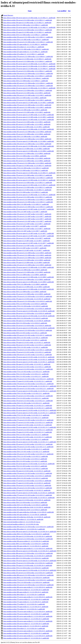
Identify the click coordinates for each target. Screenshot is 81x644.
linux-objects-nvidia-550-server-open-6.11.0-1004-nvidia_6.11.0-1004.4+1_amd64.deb (29, 66)
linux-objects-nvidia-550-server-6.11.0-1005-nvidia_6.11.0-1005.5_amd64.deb (27, 93)
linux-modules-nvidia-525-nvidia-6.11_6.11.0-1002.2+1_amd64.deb (24, 54)
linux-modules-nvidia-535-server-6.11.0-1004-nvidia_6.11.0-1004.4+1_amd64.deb (28, 86)
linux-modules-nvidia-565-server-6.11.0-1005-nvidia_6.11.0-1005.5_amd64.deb (27, 107)
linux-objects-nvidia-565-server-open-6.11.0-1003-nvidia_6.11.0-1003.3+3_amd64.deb (29, 180)
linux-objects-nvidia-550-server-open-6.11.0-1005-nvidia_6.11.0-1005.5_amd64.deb (29, 120)
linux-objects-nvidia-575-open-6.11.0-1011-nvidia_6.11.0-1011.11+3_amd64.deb (28, 425)
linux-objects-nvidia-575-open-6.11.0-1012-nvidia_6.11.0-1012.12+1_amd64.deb (28, 381)
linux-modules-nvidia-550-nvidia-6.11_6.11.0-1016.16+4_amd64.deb (24, 628)
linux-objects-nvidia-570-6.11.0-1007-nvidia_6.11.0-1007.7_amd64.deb (25, 226)
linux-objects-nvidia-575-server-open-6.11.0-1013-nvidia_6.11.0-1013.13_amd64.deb (29, 493)
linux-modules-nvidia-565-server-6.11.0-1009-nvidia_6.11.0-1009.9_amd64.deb (27, 253)
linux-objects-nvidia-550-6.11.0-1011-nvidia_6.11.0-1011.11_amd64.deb (25, 333)
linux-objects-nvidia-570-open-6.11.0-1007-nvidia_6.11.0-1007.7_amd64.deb (26, 241)
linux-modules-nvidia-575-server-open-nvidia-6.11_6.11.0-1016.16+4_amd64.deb (28, 597)
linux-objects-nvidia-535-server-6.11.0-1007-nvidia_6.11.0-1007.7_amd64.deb (27, 246)
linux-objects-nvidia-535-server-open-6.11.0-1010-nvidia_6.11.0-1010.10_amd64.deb (29, 328)
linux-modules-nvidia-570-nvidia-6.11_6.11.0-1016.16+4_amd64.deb (24, 609)
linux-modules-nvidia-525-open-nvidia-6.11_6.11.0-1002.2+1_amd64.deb (25, 52)
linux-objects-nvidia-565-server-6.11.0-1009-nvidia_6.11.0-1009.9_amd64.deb (27, 279)
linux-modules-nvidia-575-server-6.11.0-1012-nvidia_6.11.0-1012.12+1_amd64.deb (28, 379)
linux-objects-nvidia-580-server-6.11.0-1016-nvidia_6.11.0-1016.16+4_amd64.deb (28, 553)
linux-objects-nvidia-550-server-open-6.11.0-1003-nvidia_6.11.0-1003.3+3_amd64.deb (29, 185)
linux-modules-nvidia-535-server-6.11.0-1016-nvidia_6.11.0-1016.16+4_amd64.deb (28, 585)
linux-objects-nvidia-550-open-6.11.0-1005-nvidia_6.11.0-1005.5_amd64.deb (26, 127)
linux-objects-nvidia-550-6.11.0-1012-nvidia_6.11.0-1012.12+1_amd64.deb (26, 376)
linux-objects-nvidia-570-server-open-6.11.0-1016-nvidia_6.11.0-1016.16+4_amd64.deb (30, 561)
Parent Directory (8, 15)
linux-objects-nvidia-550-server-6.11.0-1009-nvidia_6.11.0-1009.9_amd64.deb (27, 260)
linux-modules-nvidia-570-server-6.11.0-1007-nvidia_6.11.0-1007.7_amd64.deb (27, 216)
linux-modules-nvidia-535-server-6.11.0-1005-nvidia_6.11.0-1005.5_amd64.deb (27, 100)
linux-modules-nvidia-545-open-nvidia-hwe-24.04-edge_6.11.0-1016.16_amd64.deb (29, 512)
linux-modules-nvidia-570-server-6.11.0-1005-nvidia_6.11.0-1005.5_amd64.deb (27, 105)
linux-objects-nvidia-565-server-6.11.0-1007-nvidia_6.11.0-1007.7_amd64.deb (27, 229)
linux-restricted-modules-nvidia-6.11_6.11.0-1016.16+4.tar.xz (22, 522)
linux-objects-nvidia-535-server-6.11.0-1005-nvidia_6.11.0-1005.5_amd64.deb (27, 112)
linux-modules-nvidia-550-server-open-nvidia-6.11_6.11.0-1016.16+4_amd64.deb (28, 621)
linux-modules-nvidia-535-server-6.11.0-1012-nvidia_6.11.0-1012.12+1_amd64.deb (28, 389)
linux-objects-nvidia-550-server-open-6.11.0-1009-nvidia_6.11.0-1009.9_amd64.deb (29, 282)
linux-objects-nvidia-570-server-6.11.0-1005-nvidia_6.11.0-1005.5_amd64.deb (27, 122)
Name (30, 11)
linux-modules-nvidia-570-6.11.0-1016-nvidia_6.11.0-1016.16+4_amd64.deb (26, 582)
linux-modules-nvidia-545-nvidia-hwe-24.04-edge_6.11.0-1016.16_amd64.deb (27, 517)
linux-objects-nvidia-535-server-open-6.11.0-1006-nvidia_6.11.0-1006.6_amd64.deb (29, 129)
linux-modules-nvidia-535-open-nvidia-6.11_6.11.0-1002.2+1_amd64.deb (25, 44)
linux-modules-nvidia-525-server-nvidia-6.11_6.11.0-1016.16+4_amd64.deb (26, 638)
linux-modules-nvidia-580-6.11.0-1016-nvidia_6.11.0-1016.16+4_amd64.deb (26, 578)
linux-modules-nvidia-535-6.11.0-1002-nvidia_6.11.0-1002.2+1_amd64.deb (26, 49)
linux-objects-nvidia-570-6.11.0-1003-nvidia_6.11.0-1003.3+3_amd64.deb (26, 170)
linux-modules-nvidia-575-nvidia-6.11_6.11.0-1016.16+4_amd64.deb (24, 604)
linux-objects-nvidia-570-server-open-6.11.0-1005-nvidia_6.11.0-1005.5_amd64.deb (29, 115)
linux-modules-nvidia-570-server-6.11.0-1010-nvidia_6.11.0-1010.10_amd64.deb (28, 296)
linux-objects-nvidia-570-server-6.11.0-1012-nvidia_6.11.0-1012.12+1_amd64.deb (28, 401)
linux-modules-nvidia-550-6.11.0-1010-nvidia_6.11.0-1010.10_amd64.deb (26, 318)
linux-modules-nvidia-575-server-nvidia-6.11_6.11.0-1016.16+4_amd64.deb (26, 599)
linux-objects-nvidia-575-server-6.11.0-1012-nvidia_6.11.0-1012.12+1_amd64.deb (28, 396)
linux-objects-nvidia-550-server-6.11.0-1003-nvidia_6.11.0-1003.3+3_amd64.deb (28, 187)
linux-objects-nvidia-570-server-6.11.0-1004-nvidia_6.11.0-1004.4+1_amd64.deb (28, 90)
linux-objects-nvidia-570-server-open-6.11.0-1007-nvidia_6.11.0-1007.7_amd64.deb (29, 236)
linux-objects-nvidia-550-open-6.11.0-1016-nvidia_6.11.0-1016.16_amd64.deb (27, 500)
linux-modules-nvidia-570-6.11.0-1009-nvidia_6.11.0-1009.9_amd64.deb (25, 284)
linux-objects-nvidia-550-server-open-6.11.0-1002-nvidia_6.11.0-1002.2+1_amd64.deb (29, 18)
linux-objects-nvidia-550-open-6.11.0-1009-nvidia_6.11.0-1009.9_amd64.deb (26, 287)
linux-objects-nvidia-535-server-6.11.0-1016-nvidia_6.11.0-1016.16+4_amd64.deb (28, 573)
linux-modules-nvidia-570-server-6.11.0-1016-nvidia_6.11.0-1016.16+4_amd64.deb (28, 580)
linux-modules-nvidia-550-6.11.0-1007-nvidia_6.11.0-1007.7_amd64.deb (25, 231)
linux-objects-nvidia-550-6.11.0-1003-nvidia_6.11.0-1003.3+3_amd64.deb (26, 192)
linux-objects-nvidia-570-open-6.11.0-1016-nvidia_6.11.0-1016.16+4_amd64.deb (28, 565)
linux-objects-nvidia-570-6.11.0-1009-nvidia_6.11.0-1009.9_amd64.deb (25, 275)
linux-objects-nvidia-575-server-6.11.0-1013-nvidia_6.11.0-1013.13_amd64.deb (27, 481)
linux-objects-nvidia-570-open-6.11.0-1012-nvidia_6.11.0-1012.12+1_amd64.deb (28, 406)
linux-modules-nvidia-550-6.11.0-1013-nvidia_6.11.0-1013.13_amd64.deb (26, 478)
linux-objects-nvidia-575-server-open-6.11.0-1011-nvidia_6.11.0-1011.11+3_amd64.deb (30, 413)
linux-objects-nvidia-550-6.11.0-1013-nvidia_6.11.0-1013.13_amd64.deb (25, 461)
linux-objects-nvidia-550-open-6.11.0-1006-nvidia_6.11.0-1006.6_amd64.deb (26, 149)
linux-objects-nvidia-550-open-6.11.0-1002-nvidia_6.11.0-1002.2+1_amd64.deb (27, 23)
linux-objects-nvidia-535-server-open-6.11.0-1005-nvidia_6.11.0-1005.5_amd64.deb (29, 103)
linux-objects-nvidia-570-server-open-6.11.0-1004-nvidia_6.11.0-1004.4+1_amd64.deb (29, 69)
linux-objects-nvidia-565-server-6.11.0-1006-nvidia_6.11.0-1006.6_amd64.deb (27, 161)
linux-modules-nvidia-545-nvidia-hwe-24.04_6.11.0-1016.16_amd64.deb (25, 510)
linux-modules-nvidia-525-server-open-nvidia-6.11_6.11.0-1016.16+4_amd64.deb (28, 636)
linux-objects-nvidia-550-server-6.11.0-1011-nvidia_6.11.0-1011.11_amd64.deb (27, 345)
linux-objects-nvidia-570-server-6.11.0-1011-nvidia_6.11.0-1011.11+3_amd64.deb (28, 430)
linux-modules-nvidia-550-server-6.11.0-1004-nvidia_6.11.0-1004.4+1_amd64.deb (28, 73)
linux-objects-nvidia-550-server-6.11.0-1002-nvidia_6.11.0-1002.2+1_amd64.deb (28, 20)
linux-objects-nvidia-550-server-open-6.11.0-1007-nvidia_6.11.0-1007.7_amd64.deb (29, 233)
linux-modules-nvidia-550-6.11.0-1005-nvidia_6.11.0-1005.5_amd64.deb (25, 110)
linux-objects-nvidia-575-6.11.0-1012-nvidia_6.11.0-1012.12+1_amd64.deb (26, 398)
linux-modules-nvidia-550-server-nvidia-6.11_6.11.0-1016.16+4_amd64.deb (26, 624)
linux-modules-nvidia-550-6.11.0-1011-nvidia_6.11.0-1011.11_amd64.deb (25, 338)
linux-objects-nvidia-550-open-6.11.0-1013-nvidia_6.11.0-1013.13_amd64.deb (27, 471)
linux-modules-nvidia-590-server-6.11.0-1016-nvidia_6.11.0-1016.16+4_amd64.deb (28, 527)
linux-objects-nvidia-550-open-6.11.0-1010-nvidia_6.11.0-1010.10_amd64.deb (27, 321)
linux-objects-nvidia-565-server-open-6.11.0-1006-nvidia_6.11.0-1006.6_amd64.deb (29, 146)
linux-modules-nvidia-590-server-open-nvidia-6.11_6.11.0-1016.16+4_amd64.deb (28, 549)
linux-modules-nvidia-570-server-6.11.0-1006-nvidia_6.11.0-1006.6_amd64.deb (27, 163)
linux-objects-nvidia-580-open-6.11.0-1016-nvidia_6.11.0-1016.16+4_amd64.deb (28, 556)
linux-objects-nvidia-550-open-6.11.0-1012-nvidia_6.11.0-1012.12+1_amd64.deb (28, 408)
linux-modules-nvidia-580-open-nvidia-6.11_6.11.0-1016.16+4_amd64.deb (26, 592)
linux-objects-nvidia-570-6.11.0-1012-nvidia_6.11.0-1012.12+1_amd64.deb (26, 374)
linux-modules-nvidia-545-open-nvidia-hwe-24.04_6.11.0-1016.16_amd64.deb (27, 507)
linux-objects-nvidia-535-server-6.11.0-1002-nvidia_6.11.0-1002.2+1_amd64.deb (28, 30)
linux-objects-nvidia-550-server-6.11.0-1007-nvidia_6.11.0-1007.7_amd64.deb (27, 238)
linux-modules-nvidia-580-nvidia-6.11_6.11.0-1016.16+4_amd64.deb (24, 595)
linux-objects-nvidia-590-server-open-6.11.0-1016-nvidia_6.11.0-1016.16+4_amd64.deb (30, 532)
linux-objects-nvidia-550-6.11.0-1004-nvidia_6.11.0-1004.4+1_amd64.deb (26, 81)
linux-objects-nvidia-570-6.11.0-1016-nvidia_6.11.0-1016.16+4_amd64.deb (26, 568)
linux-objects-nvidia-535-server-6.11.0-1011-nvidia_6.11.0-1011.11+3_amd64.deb (28, 444)
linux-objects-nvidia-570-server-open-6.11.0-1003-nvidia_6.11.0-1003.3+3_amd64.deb (29, 173)
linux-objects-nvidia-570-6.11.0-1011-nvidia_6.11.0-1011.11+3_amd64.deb (26, 435)
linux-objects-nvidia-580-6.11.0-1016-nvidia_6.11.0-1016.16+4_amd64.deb (26, 558)
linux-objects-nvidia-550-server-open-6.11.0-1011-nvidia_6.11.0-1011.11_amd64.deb (29, 362)
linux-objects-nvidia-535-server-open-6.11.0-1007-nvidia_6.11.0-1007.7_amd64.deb (29, 209)
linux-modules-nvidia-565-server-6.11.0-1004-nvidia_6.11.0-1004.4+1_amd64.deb (28, 83)
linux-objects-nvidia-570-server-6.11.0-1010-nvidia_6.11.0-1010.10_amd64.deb (27, 309)
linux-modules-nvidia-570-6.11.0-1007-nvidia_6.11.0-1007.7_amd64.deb (25, 212)
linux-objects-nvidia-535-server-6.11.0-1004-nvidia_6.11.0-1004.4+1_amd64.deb (28, 71)
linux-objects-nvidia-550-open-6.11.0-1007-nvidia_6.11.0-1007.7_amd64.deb (26, 250)
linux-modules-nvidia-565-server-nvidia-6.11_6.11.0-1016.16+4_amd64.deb (26, 619)
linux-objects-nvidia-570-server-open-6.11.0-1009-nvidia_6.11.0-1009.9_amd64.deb (29, 267)
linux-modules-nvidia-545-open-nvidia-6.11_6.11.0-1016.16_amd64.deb (25, 515)
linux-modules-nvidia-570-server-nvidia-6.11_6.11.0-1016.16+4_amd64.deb (26, 614)
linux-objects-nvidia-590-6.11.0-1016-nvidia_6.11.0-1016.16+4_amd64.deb (26, 544)
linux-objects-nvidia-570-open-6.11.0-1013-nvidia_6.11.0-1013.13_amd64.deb (27, 490)
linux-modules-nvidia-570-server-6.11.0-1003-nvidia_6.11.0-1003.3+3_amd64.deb (28, 178)
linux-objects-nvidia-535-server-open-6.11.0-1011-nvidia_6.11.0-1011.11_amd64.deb (29, 359)
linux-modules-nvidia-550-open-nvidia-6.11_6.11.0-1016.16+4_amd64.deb (26, 626)
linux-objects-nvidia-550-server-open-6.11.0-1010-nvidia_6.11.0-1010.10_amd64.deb (29, 316)
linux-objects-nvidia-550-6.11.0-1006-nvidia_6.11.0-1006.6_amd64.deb (25, 156)
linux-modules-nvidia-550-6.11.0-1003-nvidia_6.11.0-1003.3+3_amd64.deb (26, 204)
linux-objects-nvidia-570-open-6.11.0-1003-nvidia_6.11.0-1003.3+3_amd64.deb (27, 166)
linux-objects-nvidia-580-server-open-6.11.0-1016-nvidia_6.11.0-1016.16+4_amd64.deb (30, 551)
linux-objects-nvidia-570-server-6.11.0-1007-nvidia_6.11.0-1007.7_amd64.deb (27, 224)
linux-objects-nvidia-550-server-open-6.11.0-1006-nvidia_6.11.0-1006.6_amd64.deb (29, 151)
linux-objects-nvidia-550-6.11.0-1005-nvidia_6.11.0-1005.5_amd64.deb (25, 98)
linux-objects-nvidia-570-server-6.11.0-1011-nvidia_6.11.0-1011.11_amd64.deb (27, 352)
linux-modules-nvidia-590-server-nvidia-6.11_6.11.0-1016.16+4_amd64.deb (26, 541)
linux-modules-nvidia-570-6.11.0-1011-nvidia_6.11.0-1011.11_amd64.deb (25, 347)
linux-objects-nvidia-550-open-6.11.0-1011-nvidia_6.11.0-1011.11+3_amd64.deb (28, 437)
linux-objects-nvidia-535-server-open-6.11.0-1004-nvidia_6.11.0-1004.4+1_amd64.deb (29, 88)
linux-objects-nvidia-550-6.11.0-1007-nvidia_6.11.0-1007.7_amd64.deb (25, 248)
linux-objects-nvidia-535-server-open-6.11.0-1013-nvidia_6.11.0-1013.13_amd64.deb (29, 464)
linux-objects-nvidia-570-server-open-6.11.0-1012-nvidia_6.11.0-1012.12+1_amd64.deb (30, 386)
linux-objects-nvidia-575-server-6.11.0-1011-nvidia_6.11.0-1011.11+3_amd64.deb (28, 422)
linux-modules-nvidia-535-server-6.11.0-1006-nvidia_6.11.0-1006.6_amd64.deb (27, 139)
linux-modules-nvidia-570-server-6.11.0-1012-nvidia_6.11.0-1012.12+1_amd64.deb (28, 384)
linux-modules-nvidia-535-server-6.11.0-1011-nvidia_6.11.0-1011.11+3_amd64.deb (28, 454)
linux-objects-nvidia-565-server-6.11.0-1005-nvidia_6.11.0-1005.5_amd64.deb (27, 124)
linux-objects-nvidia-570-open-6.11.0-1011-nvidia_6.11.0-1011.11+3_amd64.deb (28, 432)
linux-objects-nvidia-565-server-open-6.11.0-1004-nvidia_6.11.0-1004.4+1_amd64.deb (29, 64)
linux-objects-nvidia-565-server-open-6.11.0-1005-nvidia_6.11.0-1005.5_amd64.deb (29, 117)
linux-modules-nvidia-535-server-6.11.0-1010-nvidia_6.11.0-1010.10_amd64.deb (28, 330)
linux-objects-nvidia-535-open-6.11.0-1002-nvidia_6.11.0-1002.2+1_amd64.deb (27, 32)
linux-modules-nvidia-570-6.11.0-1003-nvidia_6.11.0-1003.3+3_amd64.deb (26, 168)
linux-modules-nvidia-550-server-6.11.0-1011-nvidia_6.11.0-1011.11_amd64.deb (28, 355)
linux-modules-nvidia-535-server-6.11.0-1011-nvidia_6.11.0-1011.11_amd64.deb (28, 335)
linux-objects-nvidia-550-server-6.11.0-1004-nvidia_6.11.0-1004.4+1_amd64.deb (28, 76)
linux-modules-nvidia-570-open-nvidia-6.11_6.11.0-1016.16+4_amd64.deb (26, 607)
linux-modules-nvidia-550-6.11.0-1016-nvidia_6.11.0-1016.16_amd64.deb (26, 505)
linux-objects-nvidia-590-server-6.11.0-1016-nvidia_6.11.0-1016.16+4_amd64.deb (28, 539)
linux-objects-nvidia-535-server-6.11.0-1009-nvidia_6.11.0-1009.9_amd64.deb (27, 294)
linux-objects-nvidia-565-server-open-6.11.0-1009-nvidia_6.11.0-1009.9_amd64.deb (29, 277)
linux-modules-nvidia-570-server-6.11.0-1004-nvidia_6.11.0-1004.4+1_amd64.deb (28, 57)
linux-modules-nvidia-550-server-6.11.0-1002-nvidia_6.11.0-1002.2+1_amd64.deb (28, 37)
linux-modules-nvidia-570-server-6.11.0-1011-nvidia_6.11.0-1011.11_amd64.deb (28, 350)
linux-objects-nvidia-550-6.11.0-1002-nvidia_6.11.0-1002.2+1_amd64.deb (26, 25)
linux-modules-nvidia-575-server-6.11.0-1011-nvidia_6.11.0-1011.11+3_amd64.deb (28, 420)
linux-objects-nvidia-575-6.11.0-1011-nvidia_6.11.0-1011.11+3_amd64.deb (26, 418)
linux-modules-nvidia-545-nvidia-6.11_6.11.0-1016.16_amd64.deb (23, 519)
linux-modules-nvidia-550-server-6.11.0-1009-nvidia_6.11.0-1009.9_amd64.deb (27, 258)
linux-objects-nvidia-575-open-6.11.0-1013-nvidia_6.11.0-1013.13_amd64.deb (27, 483)
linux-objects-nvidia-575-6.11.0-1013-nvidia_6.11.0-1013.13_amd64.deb (25, 459)
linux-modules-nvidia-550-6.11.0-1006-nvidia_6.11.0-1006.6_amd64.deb (25, 137)
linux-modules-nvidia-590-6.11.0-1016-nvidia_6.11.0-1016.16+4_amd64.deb (26, 534)
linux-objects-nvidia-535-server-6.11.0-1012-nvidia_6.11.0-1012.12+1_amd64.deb (28, 369)
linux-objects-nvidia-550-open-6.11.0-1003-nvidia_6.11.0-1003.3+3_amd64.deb (27, 190)
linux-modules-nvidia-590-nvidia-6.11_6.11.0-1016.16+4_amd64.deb (24, 529)
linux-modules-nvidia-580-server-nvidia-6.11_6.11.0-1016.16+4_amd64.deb (26, 590)
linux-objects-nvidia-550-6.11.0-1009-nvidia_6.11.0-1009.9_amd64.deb (25, 292)
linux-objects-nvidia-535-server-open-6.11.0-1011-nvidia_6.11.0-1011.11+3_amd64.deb (30, 442)
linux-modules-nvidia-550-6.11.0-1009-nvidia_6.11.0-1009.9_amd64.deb (25, 270)
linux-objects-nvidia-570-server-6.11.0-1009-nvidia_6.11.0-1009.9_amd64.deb (27, 272)
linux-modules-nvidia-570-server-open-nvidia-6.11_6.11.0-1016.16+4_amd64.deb (28, 612)
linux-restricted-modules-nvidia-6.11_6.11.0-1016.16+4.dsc (21, 524)
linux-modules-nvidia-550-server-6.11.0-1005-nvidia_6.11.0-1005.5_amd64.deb (27, 95)
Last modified (62, 11)
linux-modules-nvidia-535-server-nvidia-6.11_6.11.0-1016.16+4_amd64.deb (26, 633)
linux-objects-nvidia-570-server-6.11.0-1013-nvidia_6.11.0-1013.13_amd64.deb (27, 485)
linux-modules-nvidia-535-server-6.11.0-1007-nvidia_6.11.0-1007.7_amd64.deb (27, 214)
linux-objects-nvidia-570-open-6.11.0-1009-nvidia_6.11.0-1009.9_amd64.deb (26, 263)
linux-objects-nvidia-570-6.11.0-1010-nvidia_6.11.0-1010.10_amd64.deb (25, 304)
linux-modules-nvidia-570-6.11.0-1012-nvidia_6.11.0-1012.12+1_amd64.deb (26, 393)
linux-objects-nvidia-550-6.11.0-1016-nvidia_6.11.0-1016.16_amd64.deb (25, 502)
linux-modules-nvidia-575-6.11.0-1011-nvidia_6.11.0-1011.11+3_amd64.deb (26, 415)
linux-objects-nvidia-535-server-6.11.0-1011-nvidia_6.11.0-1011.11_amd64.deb (27, 367)
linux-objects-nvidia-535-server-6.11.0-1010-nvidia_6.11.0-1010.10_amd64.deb (27, 326)
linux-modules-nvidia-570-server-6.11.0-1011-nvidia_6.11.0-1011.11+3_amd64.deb (28, 447)
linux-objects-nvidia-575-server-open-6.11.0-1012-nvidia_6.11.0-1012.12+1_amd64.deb (30, 391)
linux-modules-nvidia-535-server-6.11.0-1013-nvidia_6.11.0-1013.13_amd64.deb (28, 488)
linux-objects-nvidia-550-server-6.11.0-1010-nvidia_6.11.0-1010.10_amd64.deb (27, 313)
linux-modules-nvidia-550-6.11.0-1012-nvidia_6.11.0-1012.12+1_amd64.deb (26, 403)
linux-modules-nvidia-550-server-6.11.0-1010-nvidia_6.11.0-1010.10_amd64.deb (28, 301)
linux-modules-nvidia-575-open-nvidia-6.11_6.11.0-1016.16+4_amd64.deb (26, 602)
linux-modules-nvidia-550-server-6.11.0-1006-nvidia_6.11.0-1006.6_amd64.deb (27, 144)
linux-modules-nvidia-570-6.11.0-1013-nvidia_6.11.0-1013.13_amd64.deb (26, 456)
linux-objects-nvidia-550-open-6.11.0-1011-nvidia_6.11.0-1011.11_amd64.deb (27, 364)
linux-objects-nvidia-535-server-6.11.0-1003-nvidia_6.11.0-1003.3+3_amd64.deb (28, 197)
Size (69, 11)
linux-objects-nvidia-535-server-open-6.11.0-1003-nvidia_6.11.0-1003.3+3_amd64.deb (29, 195)
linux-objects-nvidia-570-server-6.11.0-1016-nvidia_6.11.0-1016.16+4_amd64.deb (28, 563)
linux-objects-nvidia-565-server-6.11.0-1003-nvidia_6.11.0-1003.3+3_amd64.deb (28, 183)
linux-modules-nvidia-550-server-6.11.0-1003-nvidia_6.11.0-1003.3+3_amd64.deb (28, 202)
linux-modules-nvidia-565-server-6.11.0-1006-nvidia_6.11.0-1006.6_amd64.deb (27, 132)
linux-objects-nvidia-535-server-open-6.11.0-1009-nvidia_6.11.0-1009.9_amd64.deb (29, 289)
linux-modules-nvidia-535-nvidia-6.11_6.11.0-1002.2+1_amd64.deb (24, 47)
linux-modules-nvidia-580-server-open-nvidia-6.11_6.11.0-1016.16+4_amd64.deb (28, 587)
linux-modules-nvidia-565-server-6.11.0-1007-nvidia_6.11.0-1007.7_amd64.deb (27, 219)
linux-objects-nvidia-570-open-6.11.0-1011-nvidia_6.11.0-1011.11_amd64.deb (27, 343)
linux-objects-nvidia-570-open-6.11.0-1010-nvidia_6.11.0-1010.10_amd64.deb (27, 299)
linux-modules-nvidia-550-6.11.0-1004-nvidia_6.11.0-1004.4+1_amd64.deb (26, 78)
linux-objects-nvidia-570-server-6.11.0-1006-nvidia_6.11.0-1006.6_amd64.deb (27, 158)
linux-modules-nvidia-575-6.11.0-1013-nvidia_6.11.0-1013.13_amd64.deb (26, 469)
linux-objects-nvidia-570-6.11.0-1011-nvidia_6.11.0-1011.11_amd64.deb (25, 340)
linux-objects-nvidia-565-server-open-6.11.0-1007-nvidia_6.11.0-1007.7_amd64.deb (29, 243)
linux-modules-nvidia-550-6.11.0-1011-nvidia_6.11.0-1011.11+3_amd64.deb (26, 452)
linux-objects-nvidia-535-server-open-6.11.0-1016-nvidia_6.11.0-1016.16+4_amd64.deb (30, 570)
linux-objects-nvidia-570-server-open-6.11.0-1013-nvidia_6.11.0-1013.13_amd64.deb (29, 498)
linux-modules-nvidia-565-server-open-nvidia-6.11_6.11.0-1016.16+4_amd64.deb (28, 616)
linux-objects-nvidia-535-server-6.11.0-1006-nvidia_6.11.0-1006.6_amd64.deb (27, 134)
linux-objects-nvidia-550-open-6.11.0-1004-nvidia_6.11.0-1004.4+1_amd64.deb (27, 59)
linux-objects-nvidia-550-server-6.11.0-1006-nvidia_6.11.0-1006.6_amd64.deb (27, 153)
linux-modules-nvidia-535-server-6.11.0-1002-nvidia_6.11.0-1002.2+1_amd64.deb (28, 42)
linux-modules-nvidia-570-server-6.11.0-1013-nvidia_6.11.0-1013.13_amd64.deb (28, 473)
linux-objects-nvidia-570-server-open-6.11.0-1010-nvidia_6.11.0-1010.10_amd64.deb (29, 311)
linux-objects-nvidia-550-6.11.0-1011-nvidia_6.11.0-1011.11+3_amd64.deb (26, 439)
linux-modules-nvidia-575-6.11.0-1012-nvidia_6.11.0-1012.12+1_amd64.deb (26, 372)
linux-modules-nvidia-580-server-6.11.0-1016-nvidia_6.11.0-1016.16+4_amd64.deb (28, 575)
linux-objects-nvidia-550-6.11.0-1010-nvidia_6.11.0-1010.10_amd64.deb (25, 323)
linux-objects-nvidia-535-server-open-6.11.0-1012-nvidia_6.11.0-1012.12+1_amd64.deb (30, 410)
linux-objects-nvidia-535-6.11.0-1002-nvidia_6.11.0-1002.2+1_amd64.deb (26, 35)
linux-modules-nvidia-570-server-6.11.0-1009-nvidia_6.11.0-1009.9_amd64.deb (27, 255)
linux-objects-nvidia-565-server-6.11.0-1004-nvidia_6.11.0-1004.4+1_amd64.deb (28, 61)
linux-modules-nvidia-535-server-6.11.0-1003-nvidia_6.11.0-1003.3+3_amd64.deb (28, 207)
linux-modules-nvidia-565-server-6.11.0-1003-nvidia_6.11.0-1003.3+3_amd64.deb (28, 200)
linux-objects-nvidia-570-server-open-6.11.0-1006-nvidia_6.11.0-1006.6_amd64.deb (29, 141)
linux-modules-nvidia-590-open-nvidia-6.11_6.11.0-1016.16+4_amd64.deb (26, 546)
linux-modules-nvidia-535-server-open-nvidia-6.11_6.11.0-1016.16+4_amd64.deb (28, 631)
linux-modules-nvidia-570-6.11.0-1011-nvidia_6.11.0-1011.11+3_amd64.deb (26, 449)
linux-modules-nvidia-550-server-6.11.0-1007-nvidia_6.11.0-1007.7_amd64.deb (27, 221)
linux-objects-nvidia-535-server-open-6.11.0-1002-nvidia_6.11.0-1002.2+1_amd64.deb (29, 27)
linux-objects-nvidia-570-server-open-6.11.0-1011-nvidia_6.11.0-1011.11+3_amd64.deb (30, 427)
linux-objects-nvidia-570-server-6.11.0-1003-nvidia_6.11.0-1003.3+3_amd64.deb (28, 175)
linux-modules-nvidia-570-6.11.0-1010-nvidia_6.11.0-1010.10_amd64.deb (26, 306)
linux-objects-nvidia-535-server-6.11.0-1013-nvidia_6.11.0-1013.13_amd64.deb (27, 476)
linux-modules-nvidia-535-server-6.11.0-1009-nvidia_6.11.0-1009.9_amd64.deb (27, 265)
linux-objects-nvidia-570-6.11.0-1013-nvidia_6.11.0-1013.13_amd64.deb (25, 466)
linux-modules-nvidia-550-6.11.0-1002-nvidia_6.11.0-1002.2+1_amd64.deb (26, 40)
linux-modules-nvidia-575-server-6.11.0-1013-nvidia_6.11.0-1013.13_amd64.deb (28, 495)
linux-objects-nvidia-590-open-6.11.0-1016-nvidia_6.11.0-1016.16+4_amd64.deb (28, 536)
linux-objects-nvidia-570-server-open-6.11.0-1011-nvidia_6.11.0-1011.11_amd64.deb (29, 357)
